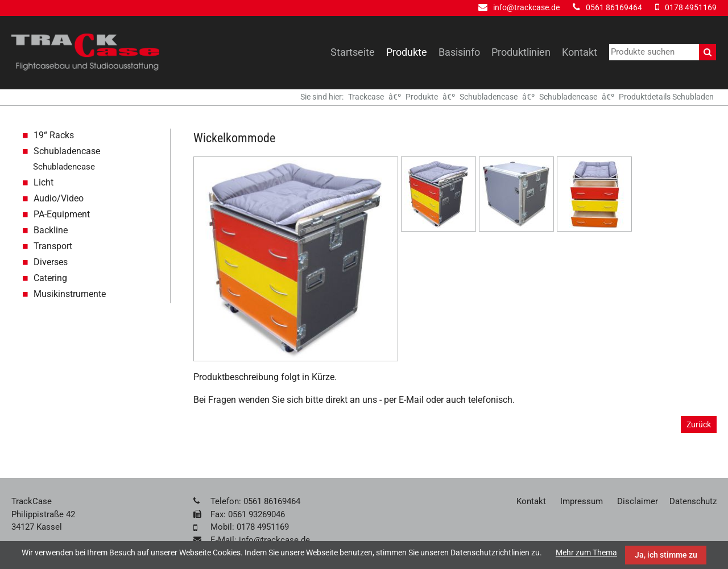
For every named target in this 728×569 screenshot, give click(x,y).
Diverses (51, 262)
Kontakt (580, 52)
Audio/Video (59, 198)
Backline (51, 230)
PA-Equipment (62, 214)
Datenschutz (693, 501)
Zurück (699, 424)
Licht (44, 182)
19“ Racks (54, 135)
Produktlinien (521, 52)
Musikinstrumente (70, 294)
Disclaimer (638, 501)
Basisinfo (459, 52)
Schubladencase (489, 97)
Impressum (582, 501)
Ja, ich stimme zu (666, 555)
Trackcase (366, 97)
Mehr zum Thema (586, 552)
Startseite (353, 52)
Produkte (407, 52)
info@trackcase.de (526, 7)
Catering (50, 278)
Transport (53, 246)
